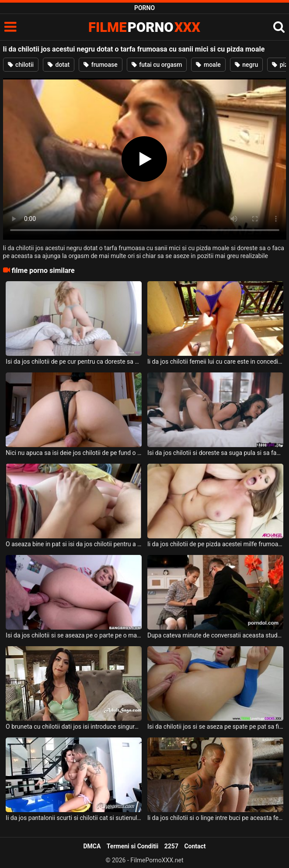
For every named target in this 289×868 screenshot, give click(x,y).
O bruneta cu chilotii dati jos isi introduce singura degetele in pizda (74, 727)
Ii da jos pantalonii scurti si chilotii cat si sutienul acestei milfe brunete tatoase (74, 818)
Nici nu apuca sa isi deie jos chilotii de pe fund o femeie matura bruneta (74, 453)
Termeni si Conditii (132, 846)
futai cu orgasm (157, 65)
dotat (59, 65)
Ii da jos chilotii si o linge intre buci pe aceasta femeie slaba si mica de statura (215, 818)
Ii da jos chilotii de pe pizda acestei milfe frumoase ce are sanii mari (215, 544)
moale (208, 65)
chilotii (21, 65)
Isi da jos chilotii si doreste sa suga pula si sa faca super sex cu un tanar (215, 453)
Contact (195, 846)
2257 (171, 846)
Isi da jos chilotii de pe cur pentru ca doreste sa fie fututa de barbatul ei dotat (74, 362)
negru (246, 65)
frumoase (101, 65)
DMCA (92, 846)
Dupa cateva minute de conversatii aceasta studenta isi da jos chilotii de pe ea (215, 635)
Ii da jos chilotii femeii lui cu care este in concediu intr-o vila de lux (215, 362)
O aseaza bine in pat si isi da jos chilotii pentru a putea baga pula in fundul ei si (74, 544)
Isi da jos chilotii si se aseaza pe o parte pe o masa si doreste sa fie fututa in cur (74, 635)
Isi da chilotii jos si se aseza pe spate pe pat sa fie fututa (215, 727)
